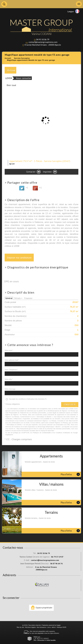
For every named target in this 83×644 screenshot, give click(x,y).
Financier (28, 298)
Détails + (18, 298)
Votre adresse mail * (12, 360)
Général (9, 298)
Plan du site (20, 627)
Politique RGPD (62, 627)
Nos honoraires (41, 627)
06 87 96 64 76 (56, 564)
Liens (49, 627)
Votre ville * (9, 379)
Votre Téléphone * (11, 370)
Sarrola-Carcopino (22, 58)
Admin (54, 627)
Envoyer (70, 405)
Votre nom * (9, 350)
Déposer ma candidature (19, 258)
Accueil (8, 58)
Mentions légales (30, 627)
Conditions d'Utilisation (63, 433)
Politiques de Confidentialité (42, 433)
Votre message (10, 389)
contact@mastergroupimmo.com (43, 42)
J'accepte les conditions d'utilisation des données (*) (28, 399)
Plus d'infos (70, 474)
